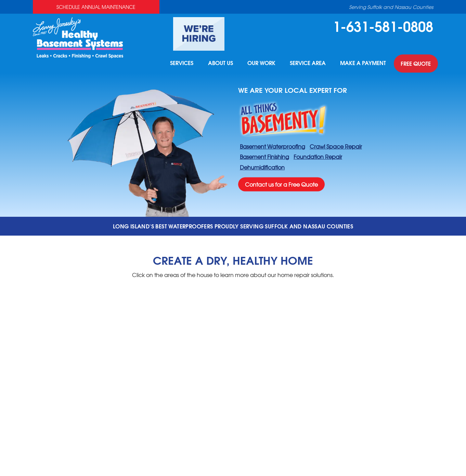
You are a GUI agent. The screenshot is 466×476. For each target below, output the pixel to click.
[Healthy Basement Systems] (78, 37)
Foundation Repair (318, 156)
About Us (218, 64)
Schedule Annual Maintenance (96, 7)
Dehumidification (262, 167)
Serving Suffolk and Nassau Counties (391, 7)
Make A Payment (363, 64)
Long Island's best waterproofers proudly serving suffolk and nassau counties (233, 226)
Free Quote (416, 64)
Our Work (260, 64)
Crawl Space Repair (336, 146)
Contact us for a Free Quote (281, 184)
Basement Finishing (264, 156)
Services (179, 64)
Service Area (307, 64)
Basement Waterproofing (273, 146)
